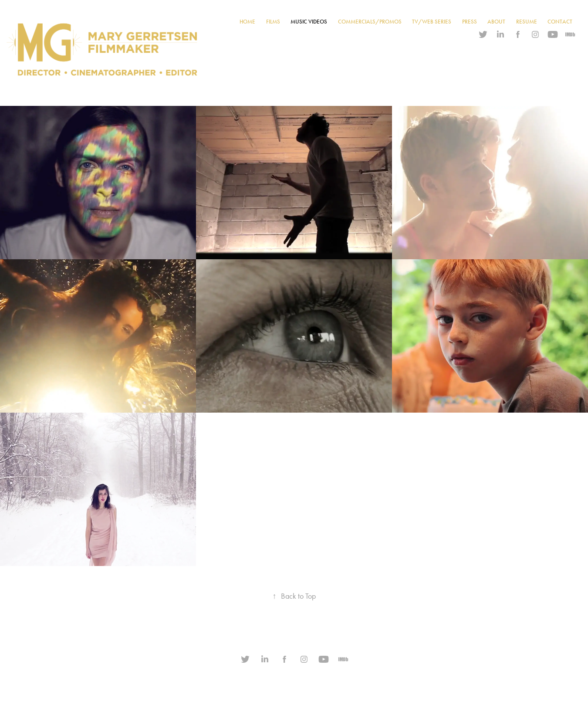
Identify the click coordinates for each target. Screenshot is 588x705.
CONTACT (560, 22)
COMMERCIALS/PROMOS (370, 22)
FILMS (273, 22)
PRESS (470, 22)
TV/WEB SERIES (432, 22)
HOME (247, 22)
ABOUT (496, 22)
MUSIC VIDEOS (309, 22)
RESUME (527, 22)
